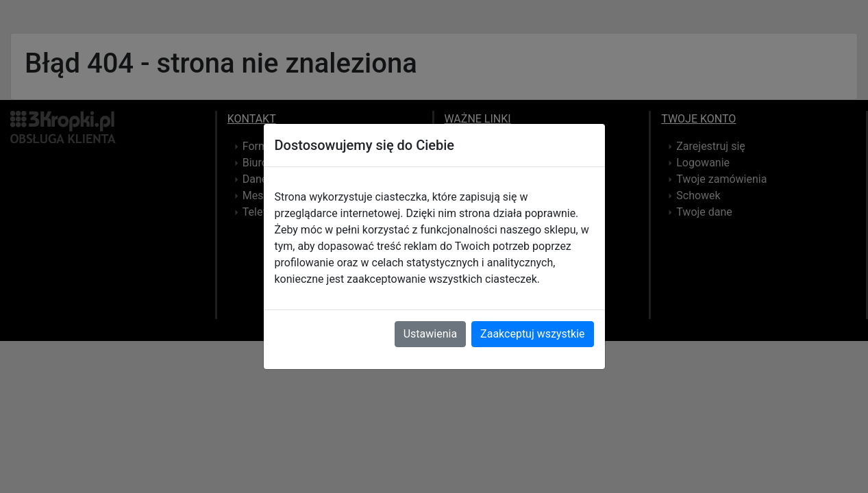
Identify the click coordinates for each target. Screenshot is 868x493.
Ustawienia (430, 334)
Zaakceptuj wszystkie (532, 334)
